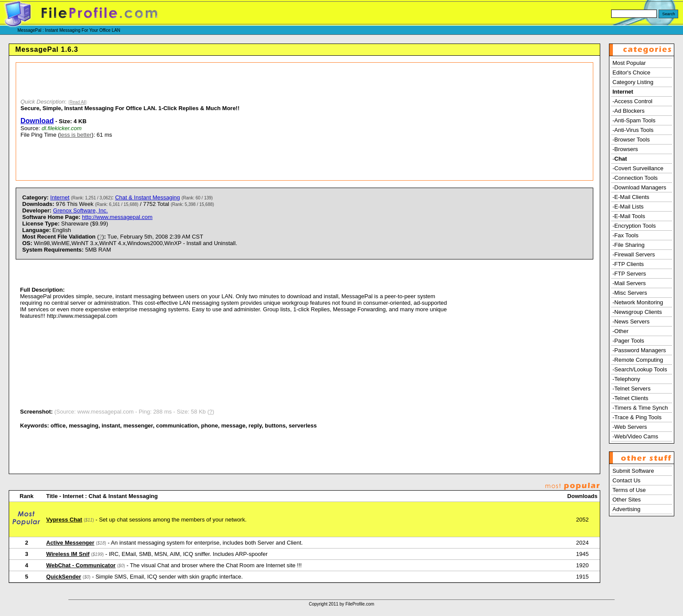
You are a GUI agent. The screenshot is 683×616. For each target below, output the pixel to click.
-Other (620, 331)
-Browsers (625, 149)
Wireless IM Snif (68, 554)
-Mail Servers (629, 283)
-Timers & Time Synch (640, 408)
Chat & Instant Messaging (147, 197)
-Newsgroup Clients (637, 312)
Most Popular (629, 63)
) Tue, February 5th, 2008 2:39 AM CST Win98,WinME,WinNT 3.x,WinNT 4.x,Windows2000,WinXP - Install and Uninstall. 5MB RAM (130, 243)
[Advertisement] (443, 121)
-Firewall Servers (634, 254)
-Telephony (626, 379)
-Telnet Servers (631, 389)
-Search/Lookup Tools (640, 369)
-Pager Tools (628, 341)
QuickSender (64, 577)
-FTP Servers (629, 274)
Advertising (626, 509)
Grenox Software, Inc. (81, 210)
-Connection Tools (635, 178)
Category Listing (633, 82)
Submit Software (633, 471)
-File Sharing (629, 245)
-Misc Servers (630, 293)
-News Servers (631, 321)
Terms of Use (629, 490)
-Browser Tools (631, 140)
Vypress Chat (64, 520)
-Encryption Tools (634, 226)
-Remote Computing (638, 360)
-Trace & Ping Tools (637, 417)
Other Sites (627, 500)
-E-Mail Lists (628, 207)
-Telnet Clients (630, 398)
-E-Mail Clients (631, 197)
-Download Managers (639, 187)
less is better (76, 135)
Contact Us (626, 480)
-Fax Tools (626, 235)
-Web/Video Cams (635, 436)
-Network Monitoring (638, 302)
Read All (77, 102)
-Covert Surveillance (638, 168)
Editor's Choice (631, 72)
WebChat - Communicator (81, 565)
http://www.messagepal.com (117, 217)
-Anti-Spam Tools (634, 120)
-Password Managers (639, 350)
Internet (60, 197)
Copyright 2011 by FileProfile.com (341, 604)
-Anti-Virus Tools (633, 130)
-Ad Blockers (629, 111)
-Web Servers (630, 427)
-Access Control (632, 101)
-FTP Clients (628, 264)
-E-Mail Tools (629, 216)
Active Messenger (70, 543)
